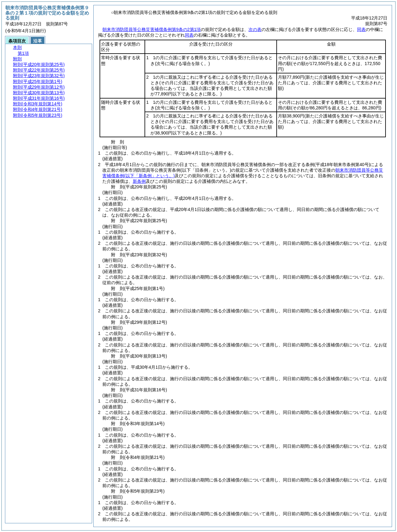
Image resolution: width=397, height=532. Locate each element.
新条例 (139, 181)
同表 (361, 29)
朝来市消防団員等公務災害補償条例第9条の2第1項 (152, 29)
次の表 (255, 29)
